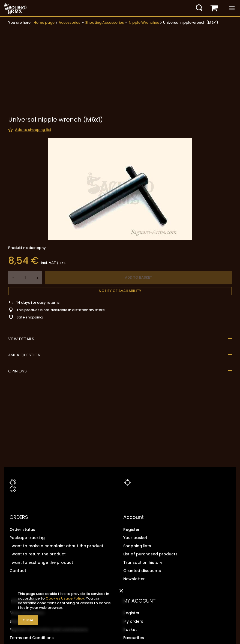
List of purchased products (150, 554)
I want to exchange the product (41, 562)
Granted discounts (142, 571)
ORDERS (19, 517)
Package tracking (27, 538)
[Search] (199, 8)
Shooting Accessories (104, 22)
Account (133, 517)
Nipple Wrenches (144, 22)
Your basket (135, 538)
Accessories (69, 22)
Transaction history (143, 562)
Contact (18, 571)
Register (131, 529)
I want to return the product (38, 554)
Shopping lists (137, 546)
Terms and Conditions (32, 638)
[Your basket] (214, 8)
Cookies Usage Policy (65, 598)
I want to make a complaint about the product (56, 546)
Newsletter (134, 579)
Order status (22, 529)
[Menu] (232, 8)
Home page (44, 22)
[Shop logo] (15, 8)
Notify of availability (120, 241)
